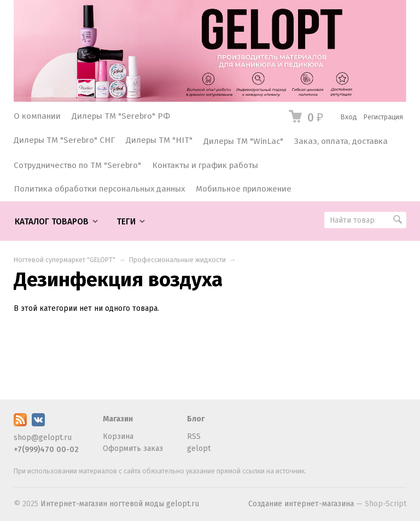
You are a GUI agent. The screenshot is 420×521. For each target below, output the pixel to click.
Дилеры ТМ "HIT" (159, 140)
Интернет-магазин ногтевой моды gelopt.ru (120, 504)
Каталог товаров (52, 222)
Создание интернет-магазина (301, 504)
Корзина (118, 436)
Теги (126, 222)
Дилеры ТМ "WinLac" (243, 141)
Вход (349, 117)
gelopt (199, 448)
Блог (196, 419)
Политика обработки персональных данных (99, 189)
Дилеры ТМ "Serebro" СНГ (64, 140)
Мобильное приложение (244, 189)
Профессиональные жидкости (177, 260)
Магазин (118, 419)
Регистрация (383, 117)
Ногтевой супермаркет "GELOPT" (65, 260)
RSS (194, 436)
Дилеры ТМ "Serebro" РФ (121, 116)
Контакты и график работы (205, 165)
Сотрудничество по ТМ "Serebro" (77, 165)
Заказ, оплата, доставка (341, 141)
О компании (37, 116)
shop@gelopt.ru (43, 438)
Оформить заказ (133, 448)
